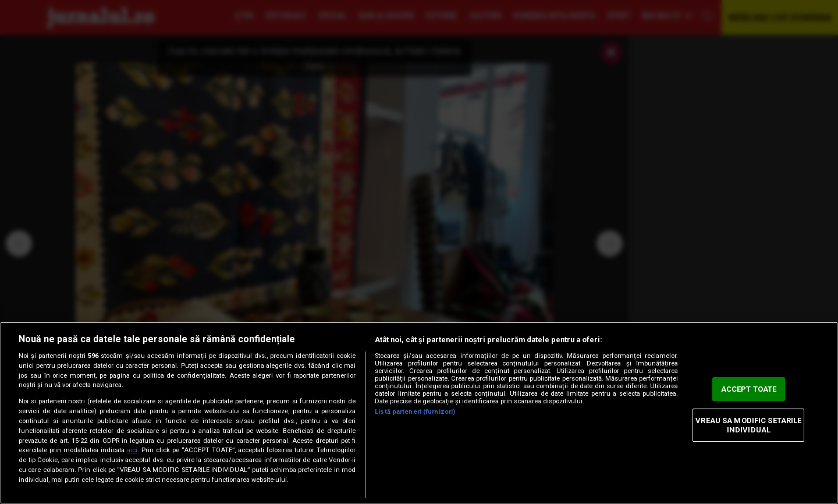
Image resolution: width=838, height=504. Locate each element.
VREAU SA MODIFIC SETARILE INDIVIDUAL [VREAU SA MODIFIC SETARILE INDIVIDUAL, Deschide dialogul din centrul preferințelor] (748, 425)
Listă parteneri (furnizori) (415, 412)
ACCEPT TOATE (749, 389)
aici (132, 450)
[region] (419, 413)
